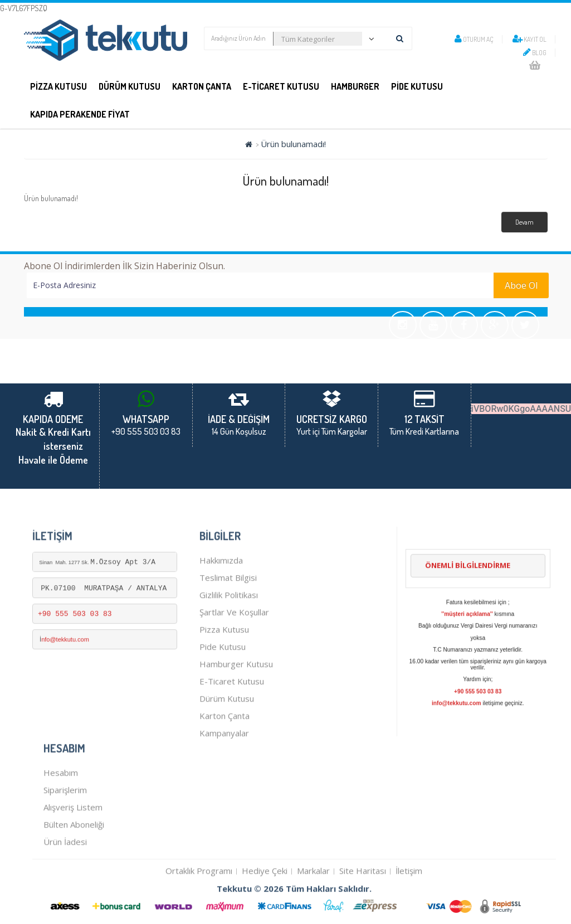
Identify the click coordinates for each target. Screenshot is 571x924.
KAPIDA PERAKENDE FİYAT (80, 114)
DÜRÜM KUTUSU (130, 86)
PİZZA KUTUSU (58, 86)
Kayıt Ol (529, 39)
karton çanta (225, 753)
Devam (524, 222)
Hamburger (355, 86)
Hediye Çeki (265, 908)
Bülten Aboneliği (74, 862)
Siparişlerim (65, 827)
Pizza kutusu (224, 667)
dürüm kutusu (227, 736)
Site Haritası (363, 908)
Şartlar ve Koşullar (234, 649)
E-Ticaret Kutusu (281, 86)
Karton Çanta (202, 86)
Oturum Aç (474, 39)
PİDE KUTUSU (417, 86)
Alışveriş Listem (73, 844)
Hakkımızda (221, 597)
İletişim (409, 908)
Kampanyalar (224, 770)
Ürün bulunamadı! (293, 144)
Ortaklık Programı (199, 908)
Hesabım (61, 810)
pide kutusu (223, 684)
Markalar (313, 908)
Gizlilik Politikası (229, 632)
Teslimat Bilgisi (228, 615)
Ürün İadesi (65, 879)
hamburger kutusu (236, 701)
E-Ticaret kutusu (232, 718)
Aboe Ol (521, 285)
